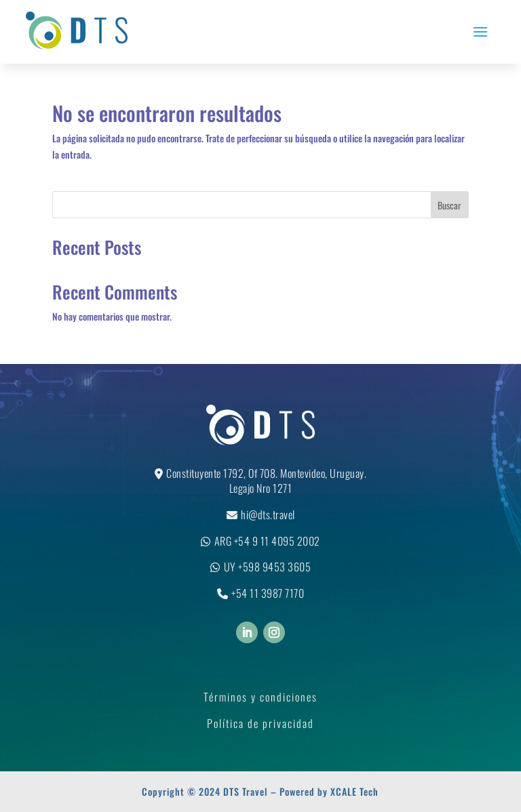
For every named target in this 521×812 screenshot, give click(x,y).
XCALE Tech (354, 791)
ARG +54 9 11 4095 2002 (267, 541)
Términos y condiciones (260, 697)
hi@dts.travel (268, 514)
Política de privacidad (260, 723)
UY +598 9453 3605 (268, 567)
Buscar (449, 205)
